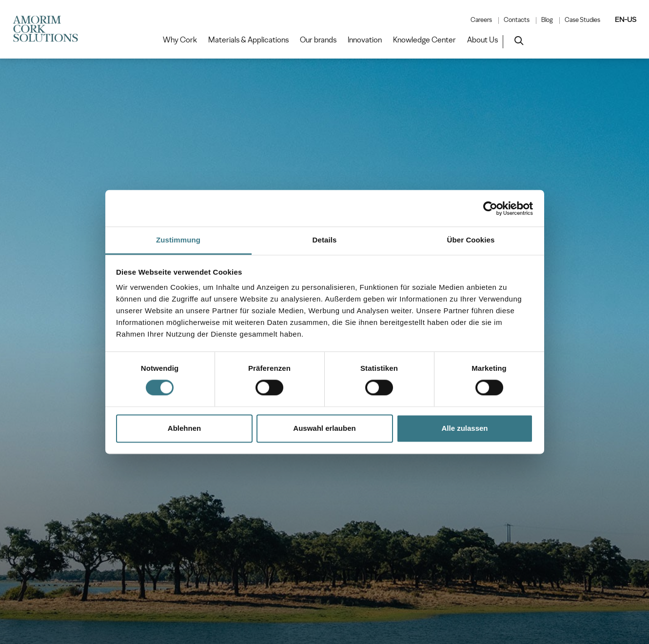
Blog (547, 20)
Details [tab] (325, 240)
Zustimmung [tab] (178, 240)
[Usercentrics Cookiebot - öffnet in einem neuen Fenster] (490, 208)
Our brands (318, 40)
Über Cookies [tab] (471, 240)
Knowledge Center (424, 40)
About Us (482, 40)
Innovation (365, 40)
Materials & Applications (248, 40)
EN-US (626, 20)
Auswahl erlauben (324, 428)
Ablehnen (184, 428)
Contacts (517, 20)
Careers (481, 20)
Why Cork (180, 40)
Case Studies (582, 20)
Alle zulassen (464, 428)
